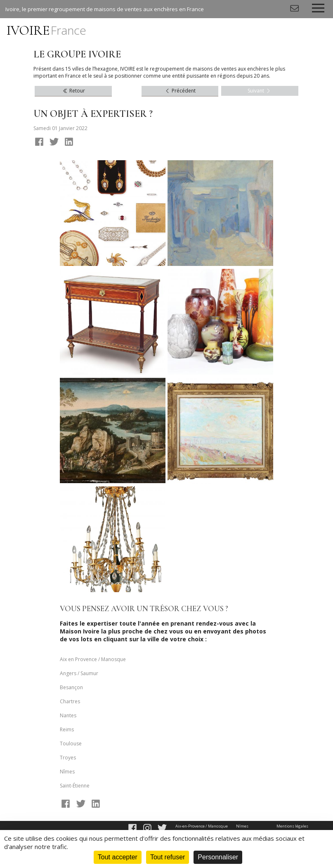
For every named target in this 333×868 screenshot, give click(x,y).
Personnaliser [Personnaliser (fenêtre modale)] (218, 857)
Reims (67, 729)
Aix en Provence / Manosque (93, 659)
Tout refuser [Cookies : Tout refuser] (168, 857)
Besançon (71, 687)
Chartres (70, 701)
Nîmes (67, 772)
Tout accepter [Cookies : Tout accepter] (118, 857)
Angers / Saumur (79, 673)
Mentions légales (292, 826)
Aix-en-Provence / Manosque (202, 826)
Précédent (180, 91)
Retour (73, 91)
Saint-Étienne (75, 786)
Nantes (68, 715)
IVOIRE (46, 30)
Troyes (68, 758)
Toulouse (71, 743)
